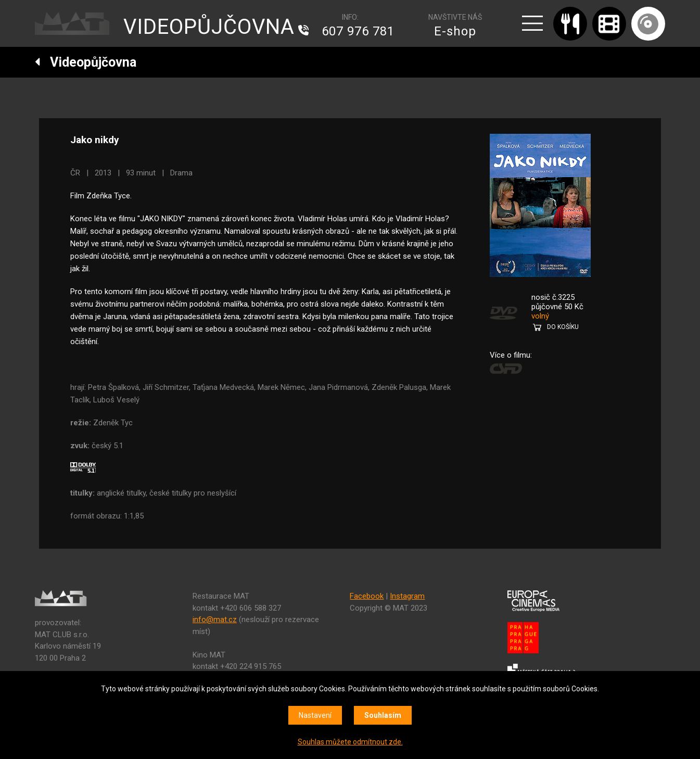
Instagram (407, 596)
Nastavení (315, 715)
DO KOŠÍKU (563, 327)
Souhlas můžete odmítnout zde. (350, 742)
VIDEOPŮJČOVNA (209, 27)
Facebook (367, 596)
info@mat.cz (215, 619)
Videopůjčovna (86, 62)
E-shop (455, 31)
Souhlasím (383, 715)
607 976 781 (358, 31)
